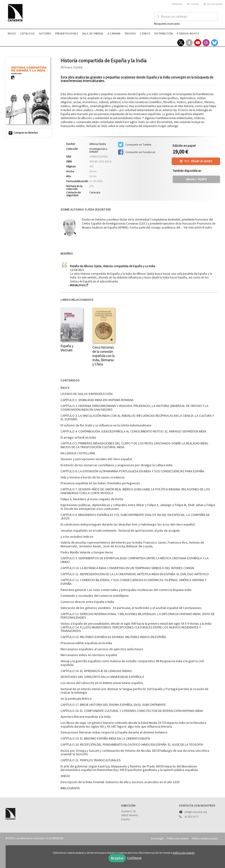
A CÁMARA (114, 33)
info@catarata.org (196, 812)
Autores (45, 33)
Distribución (164, 33)
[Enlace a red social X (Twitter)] (181, 43)
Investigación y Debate (98, 150)
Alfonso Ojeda (72, 67)
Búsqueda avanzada (167, 24)
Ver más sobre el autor (198, 227)
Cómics (145, 33)
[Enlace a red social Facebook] (189, 43)
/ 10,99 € (196, 179)
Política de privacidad (205, 838)
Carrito (193, 4)
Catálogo (27, 33)
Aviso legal (157, 838)
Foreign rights (188, 33)
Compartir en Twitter (135, 145)
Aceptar (117, 858)
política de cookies (183, 853)
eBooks (130, 33)
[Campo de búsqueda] (186, 17)
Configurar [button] (134, 858)
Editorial (177, 4)
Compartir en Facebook (137, 152)
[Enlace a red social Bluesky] (214, 43)
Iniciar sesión (213, 4)
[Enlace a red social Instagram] (206, 43)
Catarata (95, 192)
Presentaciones (67, 33)
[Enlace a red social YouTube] (198, 43)
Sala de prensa (93, 33)
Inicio (12, 33)
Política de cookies (178, 838)
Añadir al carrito (198, 161)
